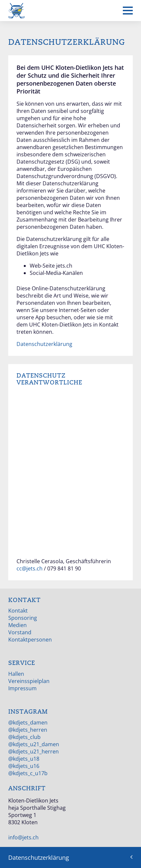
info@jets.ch (23, 837)
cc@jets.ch (30, 568)
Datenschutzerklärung (44, 344)
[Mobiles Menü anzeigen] (128, 11)
